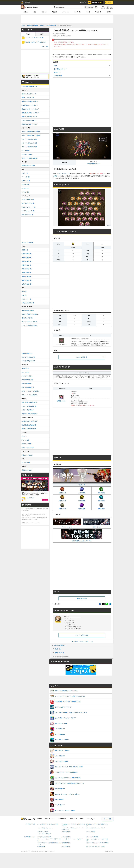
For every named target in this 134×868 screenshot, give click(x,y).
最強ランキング (96, 523)
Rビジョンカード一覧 (28, 215)
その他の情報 (58, 76)
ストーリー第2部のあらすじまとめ (31, 132)
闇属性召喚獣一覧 (27, 280)
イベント (24, 436)
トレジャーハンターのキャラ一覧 (34, 38)
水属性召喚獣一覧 (27, 265)
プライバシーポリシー (50, 819)
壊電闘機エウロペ (61, 398)
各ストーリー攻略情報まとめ (30, 158)
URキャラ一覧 (26, 177)
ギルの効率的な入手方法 (28, 361)
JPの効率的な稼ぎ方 (27, 380)
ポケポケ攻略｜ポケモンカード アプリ (96, 828)
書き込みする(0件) (82, 598)
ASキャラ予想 (26, 151)
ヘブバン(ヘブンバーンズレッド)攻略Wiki (72, 839)
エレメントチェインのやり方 (30, 322)
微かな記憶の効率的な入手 (29, 425)
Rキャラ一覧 (25, 188)
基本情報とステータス (61, 69)
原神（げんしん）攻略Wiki (44, 837)
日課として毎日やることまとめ (30, 314)
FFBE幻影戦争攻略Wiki (60, 645)
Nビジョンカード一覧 (28, 242)
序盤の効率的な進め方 (28, 310)
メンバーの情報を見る (82, 635)
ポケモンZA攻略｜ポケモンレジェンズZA (48, 824)
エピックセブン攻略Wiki (92, 837)
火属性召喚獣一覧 (27, 254)
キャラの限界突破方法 (28, 387)
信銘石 (109, 12)
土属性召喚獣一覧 (27, 273)
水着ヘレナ (67, 174)
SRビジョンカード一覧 (28, 211)
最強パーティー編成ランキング (30, 101)
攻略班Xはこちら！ (27, 470)
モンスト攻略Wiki (91, 832)
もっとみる (45, 47)
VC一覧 (88, 12)
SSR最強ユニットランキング (30, 105)
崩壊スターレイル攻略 (43, 832)
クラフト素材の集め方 (28, 410)
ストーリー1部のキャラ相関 (29, 139)
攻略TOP (26, 12)
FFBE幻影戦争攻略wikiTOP (29, 86)
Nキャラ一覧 (25, 192)
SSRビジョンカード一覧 (28, 207)
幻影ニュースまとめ (27, 455)
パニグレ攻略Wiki (66, 847)
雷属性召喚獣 (82, 498)
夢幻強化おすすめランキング (30, 124)
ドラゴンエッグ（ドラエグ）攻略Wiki (96, 847)
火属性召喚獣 (62, 490)
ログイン (109, 2)
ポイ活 (83, 2)
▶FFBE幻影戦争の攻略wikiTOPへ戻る (82, 535)
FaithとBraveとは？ (27, 376)
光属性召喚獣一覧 (27, 276)
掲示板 (42, 34)
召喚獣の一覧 (82, 485)
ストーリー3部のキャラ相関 (29, 147)
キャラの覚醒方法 (27, 384)
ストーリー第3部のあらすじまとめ (31, 135)
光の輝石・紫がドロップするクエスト (36, 42)
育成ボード (57, 72)
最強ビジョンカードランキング (30, 109)
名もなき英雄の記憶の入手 (29, 429)
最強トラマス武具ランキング (30, 117)
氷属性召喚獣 (82, 490)
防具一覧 (24, 295)
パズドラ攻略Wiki (66, 832)
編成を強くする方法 (27, 318)
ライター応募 (108, 819)
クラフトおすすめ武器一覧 (29, 406)
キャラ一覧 (77, 12)
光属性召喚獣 (62, 506)
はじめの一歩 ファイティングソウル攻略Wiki (97, 843)
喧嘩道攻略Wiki (41, 847)
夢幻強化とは (25, 368)
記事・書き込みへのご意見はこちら (82, 641)
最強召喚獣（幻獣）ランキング (30, 113)
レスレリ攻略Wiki (66, 837)
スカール (61, 174)
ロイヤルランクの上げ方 (28, 357)
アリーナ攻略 (25, 440)
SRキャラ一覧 (26, 184)
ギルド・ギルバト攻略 (28, 448)
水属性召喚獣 (101, 498)
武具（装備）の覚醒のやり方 (30, 402)
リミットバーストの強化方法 (30, 395)
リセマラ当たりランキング (29, 94)
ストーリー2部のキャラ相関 (29, 143)
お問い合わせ (73, 819)
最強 (35, 12)
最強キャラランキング (28, 98)
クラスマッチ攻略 (27, 444)
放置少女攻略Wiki (66, 843)
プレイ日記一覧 (26, 463)
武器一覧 (24, 292)
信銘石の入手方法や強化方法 (30, 414)
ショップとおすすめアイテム (30, 326)
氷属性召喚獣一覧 (27, 258)
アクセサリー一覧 (27, 299)
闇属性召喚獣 (82, 506)
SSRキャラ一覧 (26, 181)
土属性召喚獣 (62, 498)
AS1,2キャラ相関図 (27, 154)
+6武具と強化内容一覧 (28, 303)
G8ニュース (66, 12)
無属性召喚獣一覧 (27, 284)
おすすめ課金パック (27, 353)
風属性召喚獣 (101, 490)
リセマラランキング (67, 523)
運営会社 (82, 819)
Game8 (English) (91, 819)
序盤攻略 (55, 12)
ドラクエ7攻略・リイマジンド (45, 828)
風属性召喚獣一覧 (27, 261)
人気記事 (28, 34)
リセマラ (44, 12)
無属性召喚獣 (101, 506)
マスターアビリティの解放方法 (30, 391)
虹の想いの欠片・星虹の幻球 (30, 421)
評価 (55, 66)
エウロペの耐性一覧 (82, 357)
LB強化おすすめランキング (29, 120)
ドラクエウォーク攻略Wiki (44, 834)
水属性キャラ (57, 176)
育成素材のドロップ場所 (28, 166)
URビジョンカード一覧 (28, 203)
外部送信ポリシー (63, 819)
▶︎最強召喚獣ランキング (93, 164)
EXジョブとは (26, 372)
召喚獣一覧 (98, 12)
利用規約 (40, 819)
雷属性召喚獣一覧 (59, 653)
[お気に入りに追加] (89, 7)
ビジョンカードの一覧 (28, 200)
